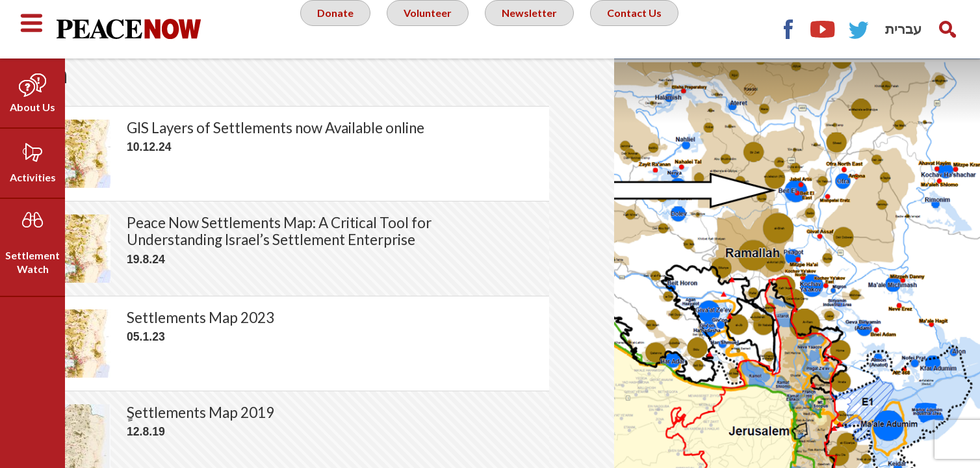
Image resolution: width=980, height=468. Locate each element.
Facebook (788, 29)
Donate (331, 29)
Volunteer (428, 29)
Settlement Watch (32, 262)
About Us (32, 107)
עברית (903, 29)
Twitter (859, 29)
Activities (33, 177)
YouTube (823, 29)
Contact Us (646, 29)
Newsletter (535, 29)
